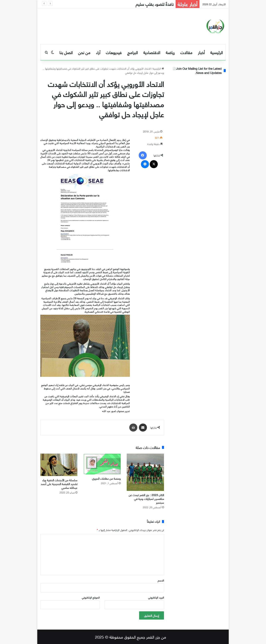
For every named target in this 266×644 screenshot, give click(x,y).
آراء (98, 52)
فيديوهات (114, 52)
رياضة (170, 52)
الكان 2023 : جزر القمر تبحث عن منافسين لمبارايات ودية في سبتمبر (146, 499)
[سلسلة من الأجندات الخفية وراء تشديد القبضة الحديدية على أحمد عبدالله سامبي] (59, 465)
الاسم (161, 580)
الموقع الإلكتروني (91, 597)
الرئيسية (216, 52)
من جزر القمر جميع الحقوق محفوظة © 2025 (131, 637)
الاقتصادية (152, 52)
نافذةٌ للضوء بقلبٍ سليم (155, 4)
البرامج (132, 52)
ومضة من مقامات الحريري (106, 478)
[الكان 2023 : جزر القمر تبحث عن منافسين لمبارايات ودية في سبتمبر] (145, 472)
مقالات (186, 52)
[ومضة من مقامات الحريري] (102, 464)
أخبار (201, 52)
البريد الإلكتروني (156, 597)
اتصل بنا (66, 52)
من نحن (84, 52)
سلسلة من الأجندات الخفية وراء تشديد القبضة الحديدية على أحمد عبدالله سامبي (59, 484)
